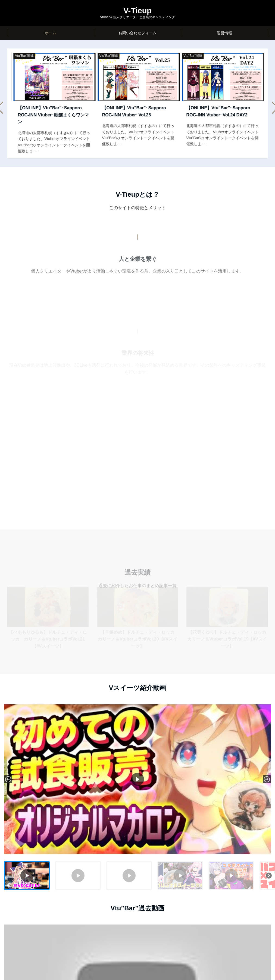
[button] (8, 591)
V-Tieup (137, 11)
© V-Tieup (120, 973)
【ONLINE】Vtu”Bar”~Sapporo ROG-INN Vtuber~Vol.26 (48, 111)
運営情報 (224, 33)
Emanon (157, 973)
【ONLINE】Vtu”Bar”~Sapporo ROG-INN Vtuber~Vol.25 (216, 111)
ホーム (51, 33)
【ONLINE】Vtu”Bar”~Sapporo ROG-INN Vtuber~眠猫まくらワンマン (136, 115)
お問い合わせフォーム (137, 33)
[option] (52, 100)
